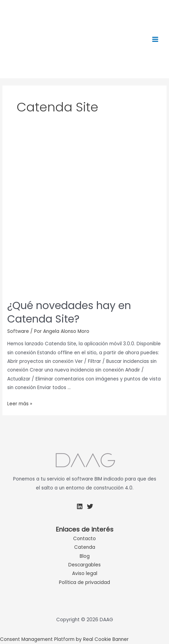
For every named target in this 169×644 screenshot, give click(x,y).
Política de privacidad (84, 582)
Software (18, 331)
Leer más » (20, 404)
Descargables (84, 565)
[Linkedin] (80, 506)
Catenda (85, 547)
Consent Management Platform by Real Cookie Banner (64, 639)
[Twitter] (90, 506)
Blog (85, 556)
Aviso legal (85, 573)
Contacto (84, 539)
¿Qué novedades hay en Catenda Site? (69, 312)
